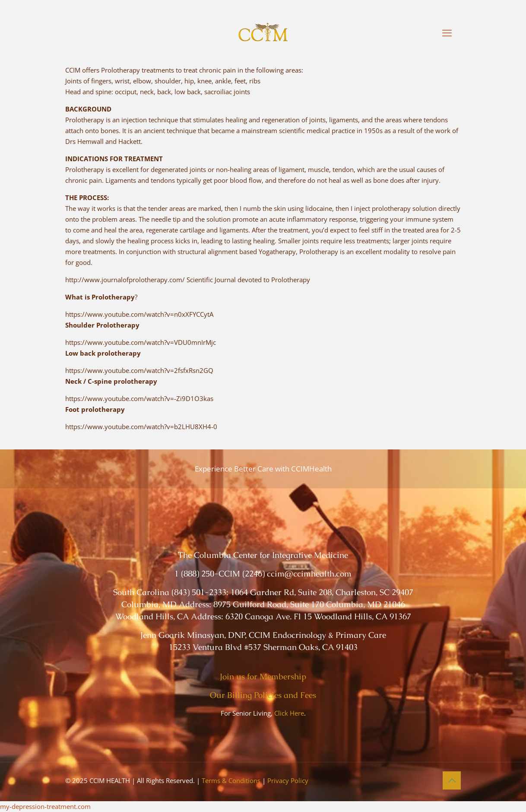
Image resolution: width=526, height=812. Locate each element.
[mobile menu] (447, 32)
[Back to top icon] (452, 780)
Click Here (289, 713)
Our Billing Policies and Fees (263, 695)
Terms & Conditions (231, 780)
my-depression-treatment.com (45, 806)
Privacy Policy (288, 780)
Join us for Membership (263, 677)
